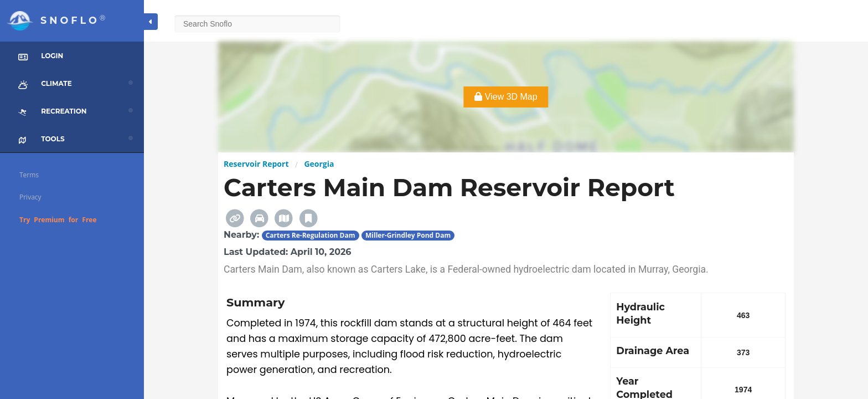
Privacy (30, 197)
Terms (29, 175)
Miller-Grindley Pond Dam (408, 235)
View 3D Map (506, 97)
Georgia (319, 164)
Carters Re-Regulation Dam (311, 235)
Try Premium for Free (58, 220)
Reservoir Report (256, 164)
